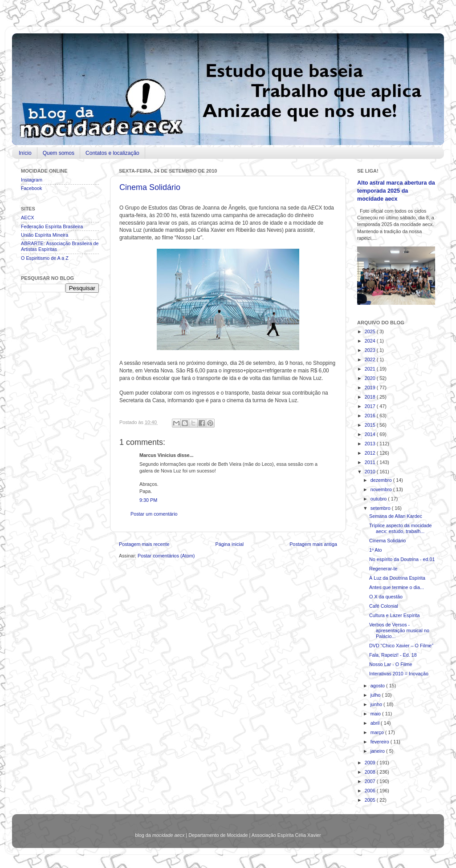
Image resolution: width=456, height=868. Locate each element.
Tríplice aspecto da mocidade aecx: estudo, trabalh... (401, 528)
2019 (371, 388)
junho (377, 704)
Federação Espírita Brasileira (52, 226)
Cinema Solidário (150, 187)
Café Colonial (384, 606)
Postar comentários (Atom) (166, 556)
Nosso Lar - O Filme (391, 664)
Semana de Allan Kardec (396, 516)
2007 (371, 781)
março (378, 732)
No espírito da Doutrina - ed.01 (402, 559)
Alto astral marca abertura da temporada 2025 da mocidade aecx (396, 191)
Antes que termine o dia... (397, 587)
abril (376, 723)
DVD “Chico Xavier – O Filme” (401, 646)
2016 (371, 416)
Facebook (31, 188)
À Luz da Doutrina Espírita (397, 578)
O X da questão (386, 597)
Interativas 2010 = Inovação (399, 674)
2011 (371, 462)
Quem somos (59, 153)
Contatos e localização (112, 153)
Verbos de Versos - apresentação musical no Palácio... (399, 630)
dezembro (382, 480)
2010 (371, 472)
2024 (371, 341)
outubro (379, 499)
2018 (371, 397)
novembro (382, 489)
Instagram (32, 180)
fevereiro (381, 742)
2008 (371, 772)
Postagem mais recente (144, 544)
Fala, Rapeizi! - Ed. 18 (393, 655)
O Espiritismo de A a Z (45, 258)
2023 (371, 350)
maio (376, 714)
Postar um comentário (154, 514)
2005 (371, 800)
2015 (371, 425)
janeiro (378, 751)
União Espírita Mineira (45, 235)
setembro (381, 508)
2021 (371, 369)
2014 (371, 434)
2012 (371, 453)
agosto (378, 686)
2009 (371, 763)
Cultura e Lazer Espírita (394, 615)
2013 (371, 444)
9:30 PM (148, 500)
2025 (371, 331)
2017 (371, 406)
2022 (371, 359)
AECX (27, 218)
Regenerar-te (383, 569)
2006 (371, 791)
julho (376, 695)
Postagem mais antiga (313, 544)
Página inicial (229, 544)
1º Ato (376, 550)
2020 (371, 378)
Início (25, 153)
